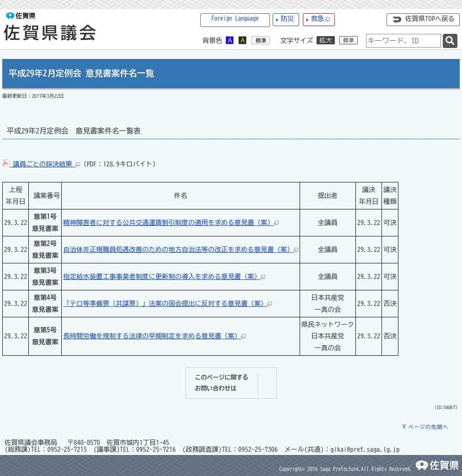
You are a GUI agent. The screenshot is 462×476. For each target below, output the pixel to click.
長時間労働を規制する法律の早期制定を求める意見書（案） (154, 336)
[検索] (450, 41)
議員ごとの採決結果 (41, 164)
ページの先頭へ (428, 427)
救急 (321, 19)
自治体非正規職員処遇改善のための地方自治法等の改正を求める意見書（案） (181, 249)
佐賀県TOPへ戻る (430, 19)
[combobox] (403, 41)
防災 (287, 19)
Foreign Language (235, 19)
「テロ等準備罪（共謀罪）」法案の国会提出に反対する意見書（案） (167, 303)
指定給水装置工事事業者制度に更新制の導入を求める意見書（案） (164, 276)
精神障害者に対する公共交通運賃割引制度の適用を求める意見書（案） (171, 222)
